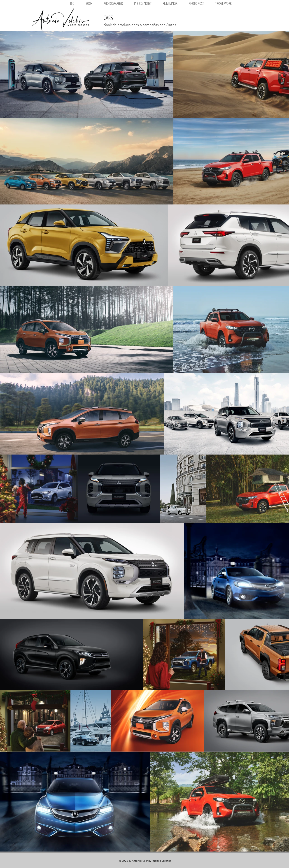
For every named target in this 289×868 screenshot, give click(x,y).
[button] (113, 3)
